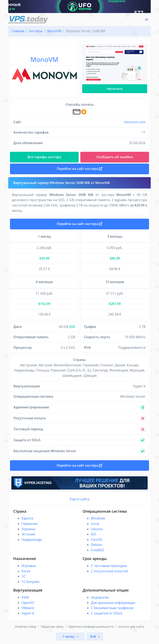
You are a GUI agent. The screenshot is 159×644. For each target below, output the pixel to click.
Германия (30, 525)
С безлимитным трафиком (112, 610)
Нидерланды (32, 541)
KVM (25, 599)
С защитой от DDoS (107, 615)
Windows (98, 520)
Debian (96, 547)
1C (23, 578)
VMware (28, 610)
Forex (26, 573)
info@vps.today (26, 629)
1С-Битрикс (31, 584)
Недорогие (100, 599)
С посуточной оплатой (109, 573)
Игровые (29, 568)
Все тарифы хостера (44, 157)
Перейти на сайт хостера (79, 225)
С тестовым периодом (109, 568)
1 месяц (69, 638)
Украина (28, 531)
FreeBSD (98, 552)
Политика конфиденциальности (91, 629)
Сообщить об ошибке (115, 157)
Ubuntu (97, 531)
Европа (27, 520)
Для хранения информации (113, 605)
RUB (93, 638)
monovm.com (135, 122)
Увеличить (115, 89)
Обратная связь (52, 629)
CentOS (97, 541)
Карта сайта (79, 501)
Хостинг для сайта (131, 629)
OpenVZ (28, 605)
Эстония (28, 536)
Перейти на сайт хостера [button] (79, 169)
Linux (95, 525)
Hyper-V (28, 615)
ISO (93, 536)
